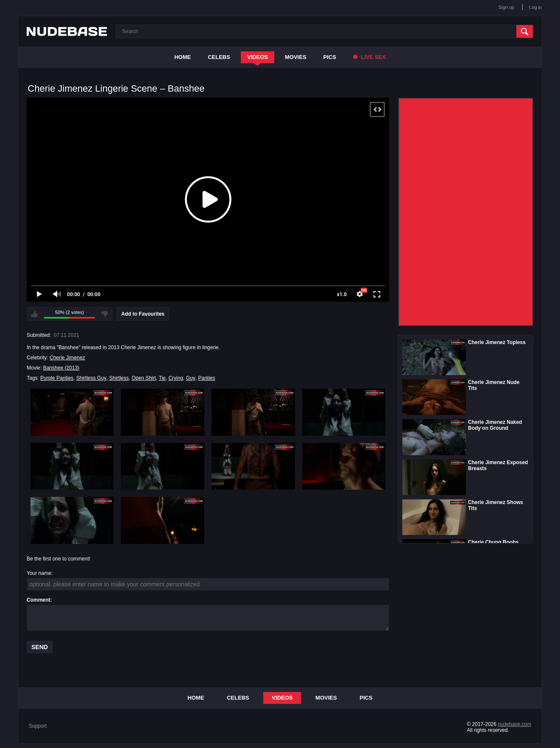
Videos (258, 57)
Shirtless (119, 378)
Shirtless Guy (91, 378)
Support (38, 726)
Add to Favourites (143, 314)
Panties (206, 378)
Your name (39, 573)
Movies (296, 57)
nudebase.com (514, 724)
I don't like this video (105, 314)
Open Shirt (143, 378)
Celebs (219, 57)
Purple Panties (57, 378)
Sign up (506, 7)
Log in (535, 7)
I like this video (34, 314)
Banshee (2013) (61, 368)
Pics (330, 57)
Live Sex (369, 57)
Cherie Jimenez (67, 358)
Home (182, 57)
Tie (162, 378)
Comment (38, 600)
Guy (191, 378)
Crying (176, 378)
